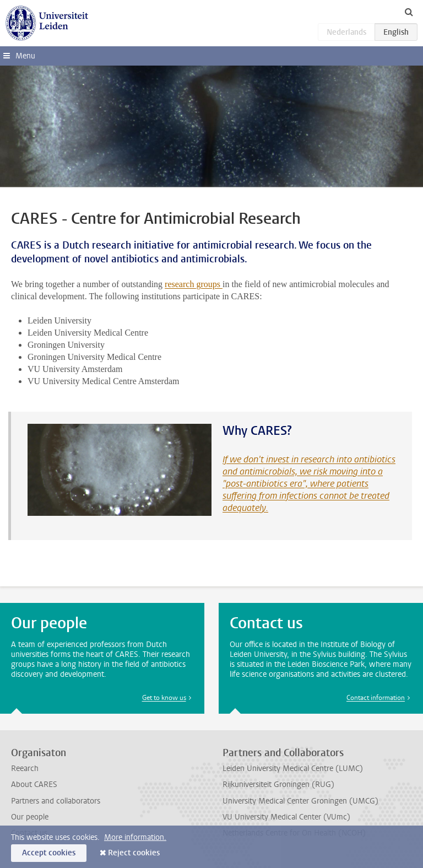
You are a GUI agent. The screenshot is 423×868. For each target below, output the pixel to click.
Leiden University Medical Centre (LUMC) (293, 769)
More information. (135, 837)
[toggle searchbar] (409, 12)
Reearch (25, 769)
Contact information (376, 698)
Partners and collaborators (56, 801)
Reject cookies (134, 853)
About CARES (34, 785)
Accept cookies (49, 853)
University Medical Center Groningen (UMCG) (300, 801)
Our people (30, 817)
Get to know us (164, 698)
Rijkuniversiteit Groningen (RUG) (278, 785)
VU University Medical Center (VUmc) (286, 817)
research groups (194, 284)
